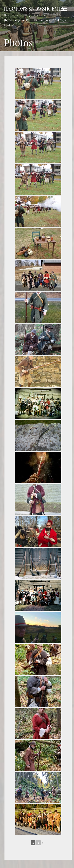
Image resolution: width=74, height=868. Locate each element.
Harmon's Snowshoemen (34, 8)
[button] (64, 9)
